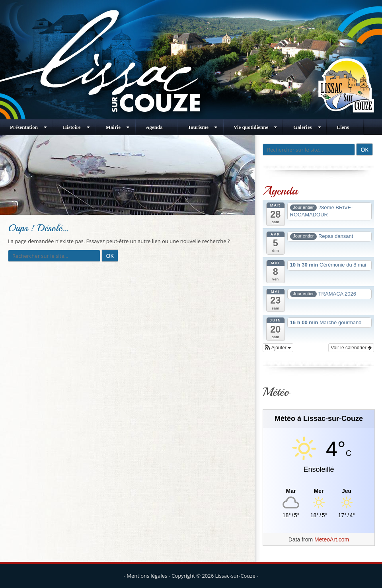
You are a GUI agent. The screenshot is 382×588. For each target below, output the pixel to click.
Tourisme (203, 127)
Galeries (307, 127)
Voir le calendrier (351, 348)
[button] (278, 348)
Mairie (118, 127)
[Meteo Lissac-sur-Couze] (319, 491)
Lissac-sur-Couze (235, 576)
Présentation (28, 127)
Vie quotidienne (255, 127)
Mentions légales (147, 576)
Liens (343, 127)
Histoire (76, 127)
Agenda (154, 127)
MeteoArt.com (332, 539)
